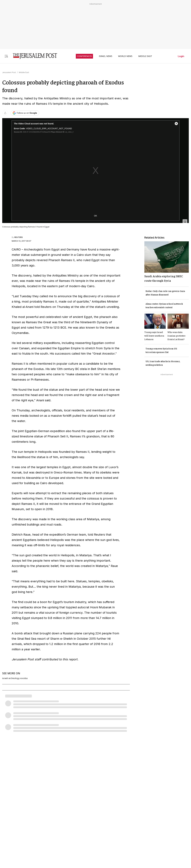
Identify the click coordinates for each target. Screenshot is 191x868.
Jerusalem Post (9, 72)
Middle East (24, 72)
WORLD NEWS (125, 56)
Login (181, 56)
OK (95, 216)
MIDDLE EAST (145, 56)
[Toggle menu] (6, 56)
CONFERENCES (84, 56)
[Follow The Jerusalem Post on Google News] (25, 113)
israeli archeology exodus (15, 678)
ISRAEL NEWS (106, 56)
